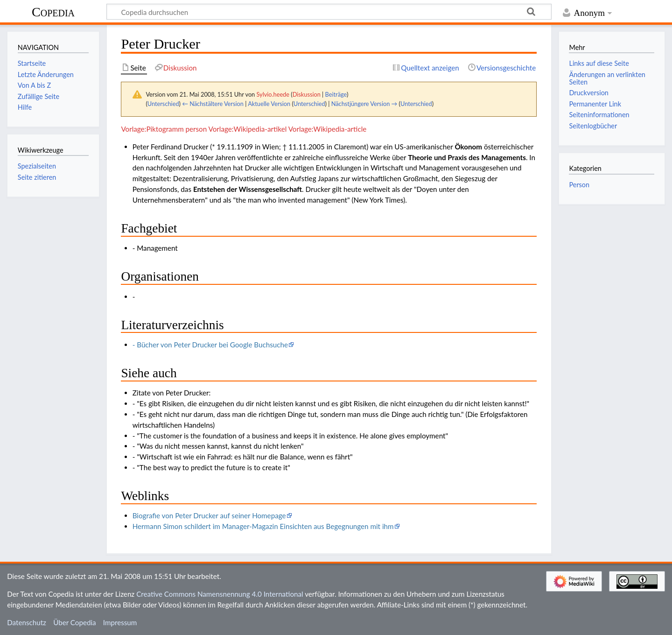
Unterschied (163, 104)
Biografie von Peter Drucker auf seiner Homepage (209, 515)
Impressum (120, 622)
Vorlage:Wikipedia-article (328, 129)
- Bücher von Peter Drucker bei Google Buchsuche (210, 345)
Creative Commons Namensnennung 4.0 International (220, 594)
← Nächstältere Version (213, 104)
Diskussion (307, 94)
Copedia (53, 12)
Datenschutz (27, 622)
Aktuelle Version (269, 104)
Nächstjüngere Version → (364, 104)
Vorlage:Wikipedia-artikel (248, 129)
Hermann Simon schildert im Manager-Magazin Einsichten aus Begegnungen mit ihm (263, 526)
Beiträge (336, 94)
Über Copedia (74, 622)
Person (579, 185)
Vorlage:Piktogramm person (164, 129)
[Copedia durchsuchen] (329, 12)
